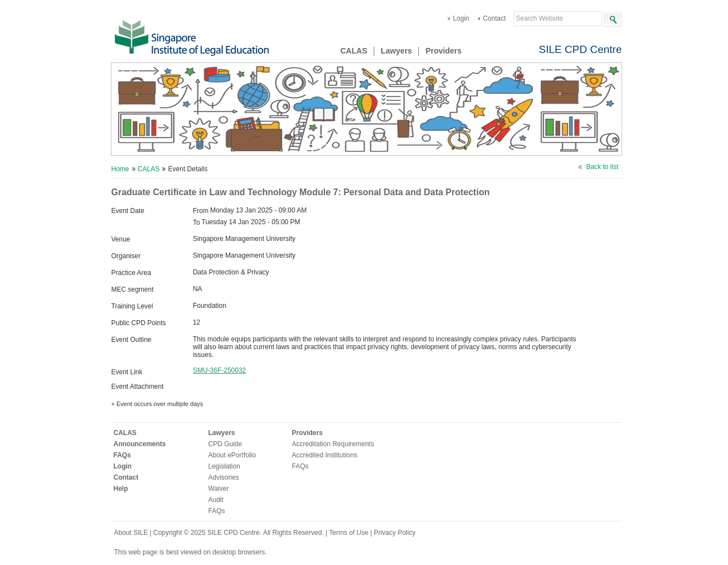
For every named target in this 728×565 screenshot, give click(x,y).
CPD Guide (225, 444)
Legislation (224, 466)
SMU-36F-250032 (219, 370)
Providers (443, 51)
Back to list (602, 167)
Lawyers (396, 51)
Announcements (140, 444)
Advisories (224, 477)
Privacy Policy (395, 533)
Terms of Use (350, 533)
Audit (216, 500)
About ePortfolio (232, 455)
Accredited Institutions (325, 455)
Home (120, 169)
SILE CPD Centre (581, 49)
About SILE (131, 533)
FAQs (122, 455)
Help (121, 489)
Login (461, 18)
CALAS (354, 51)
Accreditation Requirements (333, 444)
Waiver (219, 489)
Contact (494, 18)
